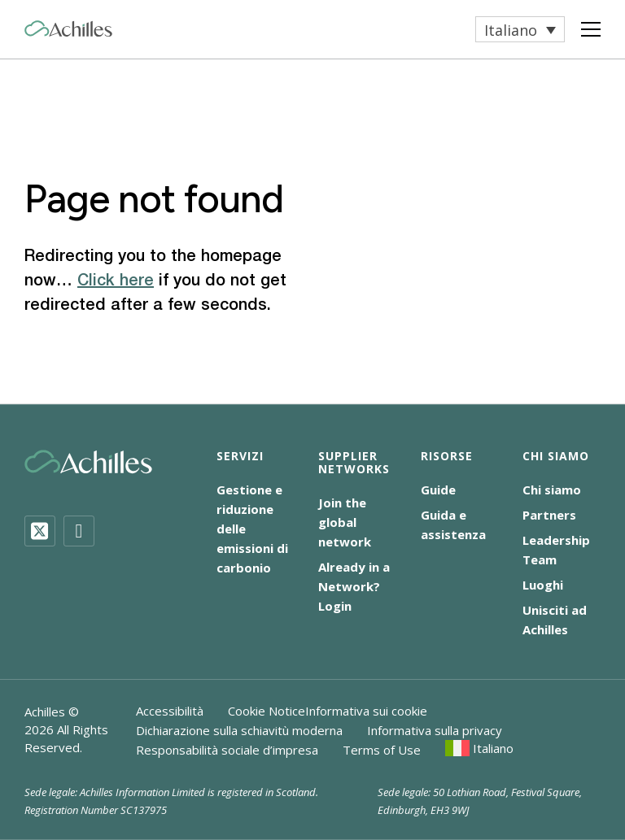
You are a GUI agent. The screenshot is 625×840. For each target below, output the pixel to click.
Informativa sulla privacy (435, 730)
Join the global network (345, 522)
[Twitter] (40, 531)
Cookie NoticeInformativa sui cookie (328, 711)
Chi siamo (552, 490)
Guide (438, 490)
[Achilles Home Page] (68, 29)
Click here (116, 281)
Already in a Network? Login (354, 586)
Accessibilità (170, 711)
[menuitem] (520, 29)
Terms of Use (382, 750)
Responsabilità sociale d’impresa (227, 750)
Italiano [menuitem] (511, 30)
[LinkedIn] (79, 531)
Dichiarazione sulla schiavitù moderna (239, 730)
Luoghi (543, 585)
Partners (549, 515)
